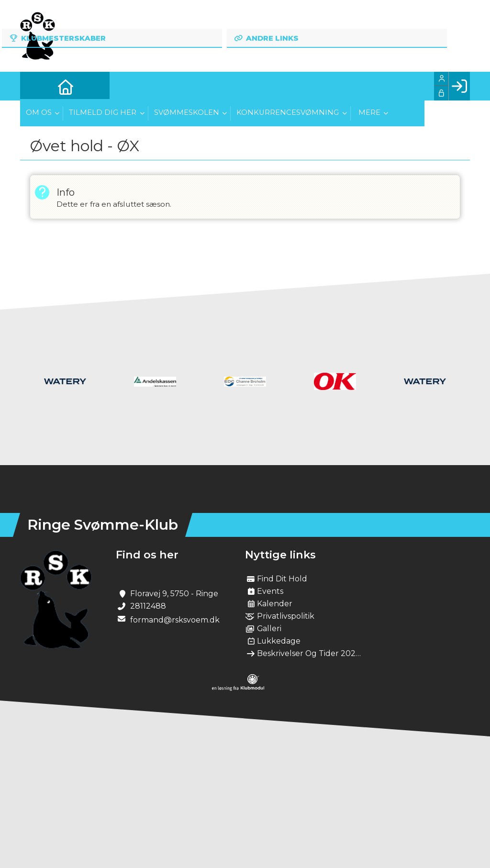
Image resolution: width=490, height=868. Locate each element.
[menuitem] (34, 86)
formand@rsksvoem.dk (175, 620)
